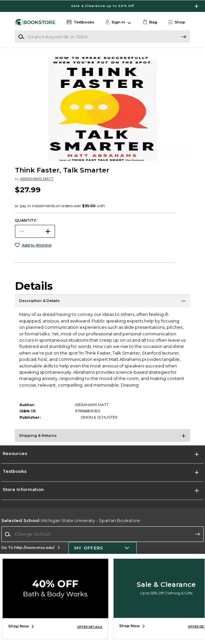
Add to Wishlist (37, 245)
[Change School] (102, 534)
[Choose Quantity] (35, 231)
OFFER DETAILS (90, 627)
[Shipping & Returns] (102, 437)
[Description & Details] (102, 303)
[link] (149, 22)
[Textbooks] (80, 22)
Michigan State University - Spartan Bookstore (71, 520)
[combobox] (102, 534)
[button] (179, 22)
